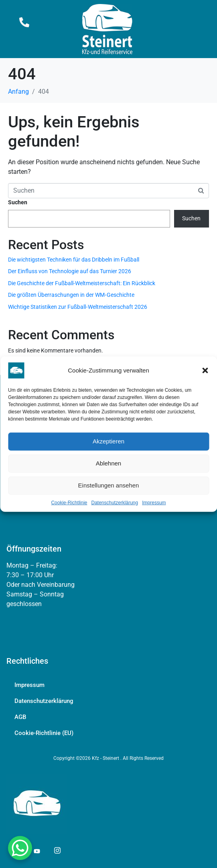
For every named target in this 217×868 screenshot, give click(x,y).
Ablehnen (108, 463)
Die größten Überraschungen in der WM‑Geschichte (71, 295)
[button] (205, 370)
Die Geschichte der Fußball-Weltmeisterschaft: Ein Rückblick (82, 283)
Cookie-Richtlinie (69, 502)
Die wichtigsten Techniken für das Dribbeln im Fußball (74, 260)
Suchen (18, 202)
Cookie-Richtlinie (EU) (44, 733)
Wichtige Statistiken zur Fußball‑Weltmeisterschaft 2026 (78, 307)
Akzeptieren (108, 441)
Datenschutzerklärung (115, 502)
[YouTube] (36, 851)
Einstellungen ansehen (109, 485)
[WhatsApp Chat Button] (20, 848)
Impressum (154, 502)
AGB (20, 717)
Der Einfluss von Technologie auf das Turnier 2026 (70, 271)
